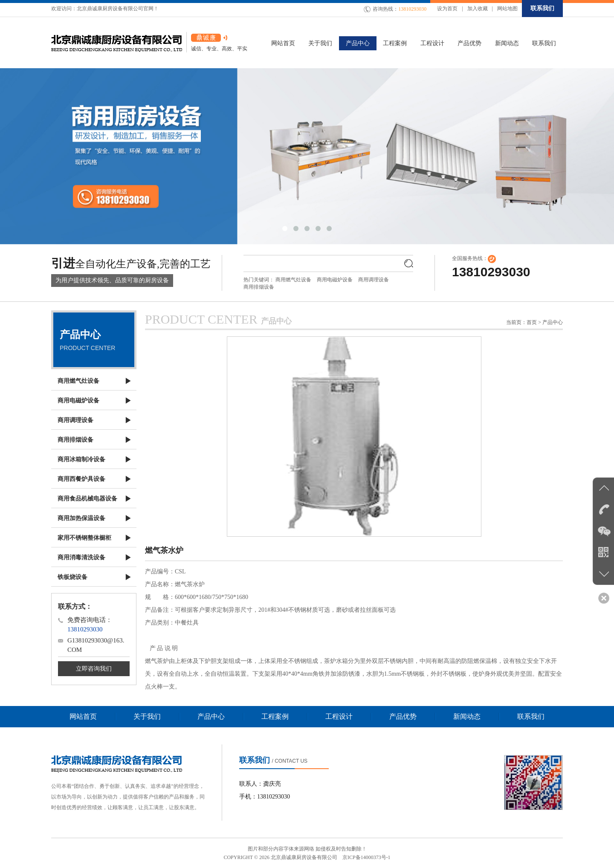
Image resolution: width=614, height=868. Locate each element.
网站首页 (83, 716)
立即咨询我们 (94, 669)
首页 (532, 322)
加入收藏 (478, 9)
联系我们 (542, 8)
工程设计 (339, 716)
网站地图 (507, 9)
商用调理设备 (374, 280)
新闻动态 (467, 716)
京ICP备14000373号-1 (366, 857)
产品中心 (211, 716)
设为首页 (447, 9)
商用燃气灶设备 (293, 280)
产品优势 (403, 716)
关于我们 (147, 716)
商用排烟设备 (259, 287)
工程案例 (275, 716)
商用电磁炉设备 (335, 280)
